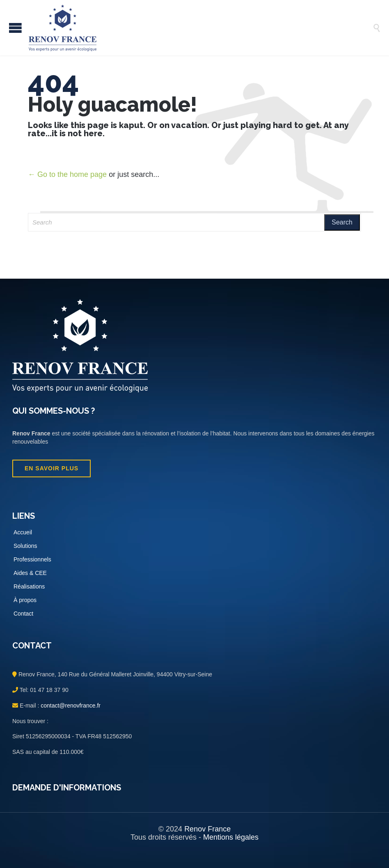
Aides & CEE (30, 573)
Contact (23, 614)
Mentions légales (231, 837)
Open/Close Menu (15, 28)
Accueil (23, 532)
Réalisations (29, 586)
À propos (25, 600)
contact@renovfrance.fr (70, 705)
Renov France (207, 829)
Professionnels (32, 559)
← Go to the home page (67, 174)
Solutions (25, 546)
